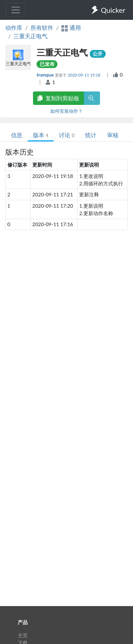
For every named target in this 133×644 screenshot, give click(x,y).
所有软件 (42, 27)
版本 (41, 135)
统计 (91, 135)
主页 (23, 635)
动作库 (14, 27)
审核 (113, 135)
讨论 (66, 135)
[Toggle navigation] (16, 10)
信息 (17, 135)
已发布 (47, 64)
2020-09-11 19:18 (85, 75)
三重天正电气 (31, 36)
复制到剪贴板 (59, 98)
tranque (46, 75)
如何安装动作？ (66, 111)
